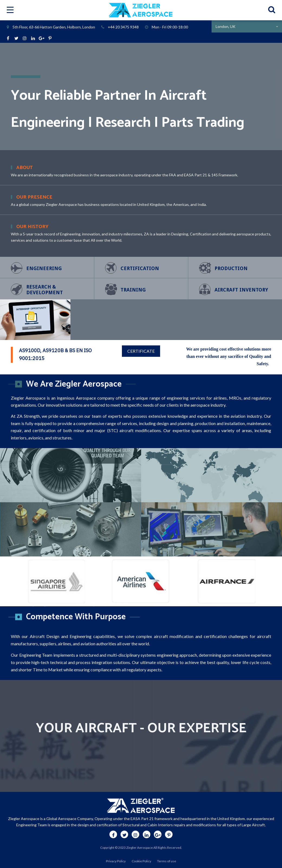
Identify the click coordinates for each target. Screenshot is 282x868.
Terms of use (167, 861)
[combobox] (247, 26)
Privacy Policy (116, 861)
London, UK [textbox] (226, 26)
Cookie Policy (141, 861)
